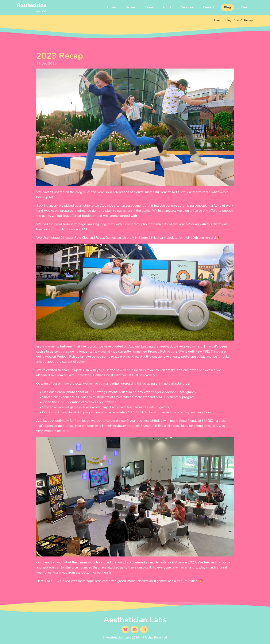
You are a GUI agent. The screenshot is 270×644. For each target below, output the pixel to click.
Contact (209, 7)
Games (130, 7)
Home (111, 7)
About (167, 7)
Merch (245, 7)
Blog (227, 7)
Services (187, 7)
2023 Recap (245, 20)
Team (149, 7)
